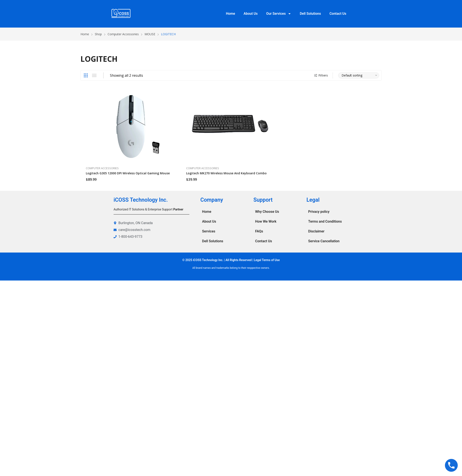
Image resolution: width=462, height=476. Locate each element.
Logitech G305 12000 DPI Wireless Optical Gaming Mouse (128, 173)
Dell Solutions (310, 14)
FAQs (259, 231)
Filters (320, 75)
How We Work (266, 221)
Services (209, 231)
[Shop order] (359, 75)
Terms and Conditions (325, 221)
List (94, 75)
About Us (251, 14)
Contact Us (338, 14)
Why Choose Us (267, 212)
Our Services (279, 14)
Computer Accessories (102, 168)
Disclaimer (316, 231)
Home (230, 14)
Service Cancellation (324, 241)
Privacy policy (319, 212)
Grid (86, 75)
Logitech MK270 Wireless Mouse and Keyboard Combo (226, 173)
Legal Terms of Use (267, 260)
